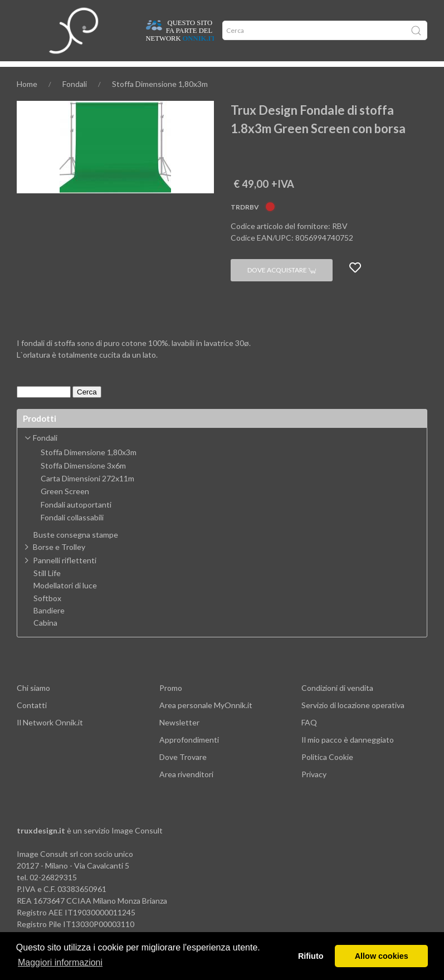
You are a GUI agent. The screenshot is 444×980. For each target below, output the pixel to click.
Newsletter (179, 739)
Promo (171, 704)
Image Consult (137, 847)
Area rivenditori (186, 791)
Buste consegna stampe (76, 552)
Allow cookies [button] (382, 956)
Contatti (32, 722)
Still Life (47, 590)
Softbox (47, 615)
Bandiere (49, 627)
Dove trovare (59, 73)
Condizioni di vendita (337, 704)
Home (27, 73)
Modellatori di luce (65, 602)
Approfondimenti (110, 73)
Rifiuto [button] (311, 956)
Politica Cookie (327, 774)
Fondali (75, 101)
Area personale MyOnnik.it (206, 722)
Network (181, 73)
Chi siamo (33, 704)
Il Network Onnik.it (50, 739)
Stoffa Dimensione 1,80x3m (160, 101)
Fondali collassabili (72, 534)
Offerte (152, 73)
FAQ (309, 739)
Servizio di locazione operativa (353, 722)
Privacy (314, 791)
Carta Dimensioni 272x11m (87, 495)
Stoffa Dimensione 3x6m (83, 482)
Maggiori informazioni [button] (60, 962)
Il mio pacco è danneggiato (348, 756)
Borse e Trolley (59, 564)
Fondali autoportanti (76, 521)
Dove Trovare (183, 774)
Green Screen (65, 508)
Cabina (45, 640)
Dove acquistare (282, 287)
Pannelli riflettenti (65, 577)
